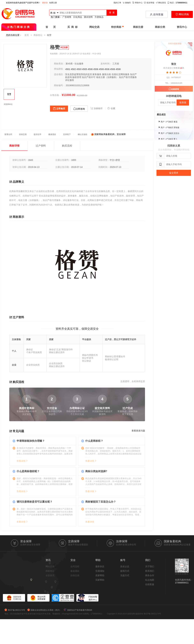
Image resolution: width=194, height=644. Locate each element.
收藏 (111, 108)
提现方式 (125, 571)
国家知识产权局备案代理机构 (80, 610)
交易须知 (100, 571)
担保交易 (75, 575)
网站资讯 (161, 3)
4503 (79, 69)
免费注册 (53, 3)
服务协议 (100, 566)
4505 (85, 69)
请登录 (45, 3)
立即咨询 (79, 109)
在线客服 (150, 584)
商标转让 (38, 35)
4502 (73, 69)
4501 (68, 69)
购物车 (127, 3)
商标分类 (160, 27)
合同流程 (75, 566)
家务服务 (97, 74)
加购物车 (97, 108)
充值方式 (125, 575)
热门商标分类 (19, 27)
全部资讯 (50, 575)
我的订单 (117, 3)
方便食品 (99, 17)
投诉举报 (149, 3)
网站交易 (94, 27)
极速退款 (75, 571)
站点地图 (150, 580)
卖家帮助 (100, 575)
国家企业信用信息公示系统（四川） (46, 610)
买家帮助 (100, 580)
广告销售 (67, 17)
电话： (177, 3)
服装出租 (107, 74)
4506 (90, 69)
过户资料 (41, 146)
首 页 (51, 27)
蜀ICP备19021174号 (16, 610)
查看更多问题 (138, 431)
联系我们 (150, 571)
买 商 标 (72, 27)
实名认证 (125, 566)
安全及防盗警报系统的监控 (79, 74)
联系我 (183, 103)
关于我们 (150, 566)
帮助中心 (137, 3)
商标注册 (138, 27)
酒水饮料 (88, 17)
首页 (27, 35)
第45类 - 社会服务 (75, 64)
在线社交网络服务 (121, 74)
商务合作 (150, 575)
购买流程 (67, 146)
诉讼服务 (70, 80)
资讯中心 (182, 27)
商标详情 (14, 146)
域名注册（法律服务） (107, 77)
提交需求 (174, 173)
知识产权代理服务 (128, 77)
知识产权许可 (89, 77)
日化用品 (78, 17)
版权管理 (77, 77)
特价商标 (117, 27)
